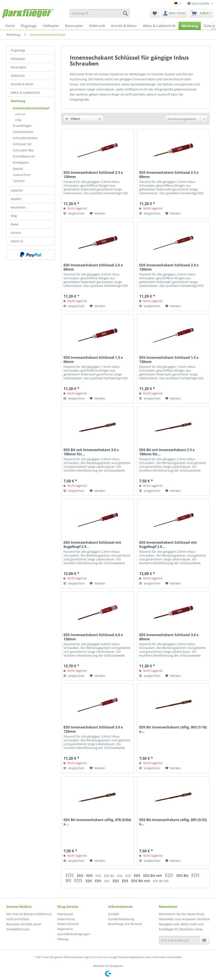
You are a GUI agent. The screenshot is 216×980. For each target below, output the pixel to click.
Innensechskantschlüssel (31, 108)
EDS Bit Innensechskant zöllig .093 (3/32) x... (173, 822)
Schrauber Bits (23, 150)
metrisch (20, 114)
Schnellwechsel (24, 156)
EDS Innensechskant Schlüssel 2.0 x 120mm (169, 267)
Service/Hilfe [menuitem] (199, 3)
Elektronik (18, 76)
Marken (16, 199)
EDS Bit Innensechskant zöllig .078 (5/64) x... (97, 822)
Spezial (18, 169)
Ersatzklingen (22, 126)
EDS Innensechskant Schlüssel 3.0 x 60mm (169, 637)
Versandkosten (99, 957)
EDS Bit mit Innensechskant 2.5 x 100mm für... (167, 452)
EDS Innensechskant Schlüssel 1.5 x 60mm (93, 360)
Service (16, 233)
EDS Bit (109, 876)
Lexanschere (22, 175)
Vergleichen (74, 213)
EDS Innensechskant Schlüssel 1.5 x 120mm (169, 360)
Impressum (65, 914)
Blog (14, 216)
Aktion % (17, 241)
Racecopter (19, 67)
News (15, 224)
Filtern (73, 119)
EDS (70, 875)
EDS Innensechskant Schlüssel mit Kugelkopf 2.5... (92, 545)
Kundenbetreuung (121, 919)
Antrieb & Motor (22, 84)
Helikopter (18, 59)
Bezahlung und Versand (125, 924)
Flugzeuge (18, 50)
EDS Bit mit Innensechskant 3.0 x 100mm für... (91, 452)
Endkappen (21, 162)
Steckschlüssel (23, 132)
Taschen (19, 181)
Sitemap (63, 939)
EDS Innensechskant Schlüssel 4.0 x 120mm (93, 637)
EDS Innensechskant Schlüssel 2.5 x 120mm (93, 175)
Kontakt (113, 914)
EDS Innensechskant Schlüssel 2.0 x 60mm (93, 267)
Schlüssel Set (22, 144)
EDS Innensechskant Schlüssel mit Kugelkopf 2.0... (168, 545)
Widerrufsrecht (68, 924)
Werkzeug (18, 101)
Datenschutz (66, 919)
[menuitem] (100, 13)
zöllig (18, 120)
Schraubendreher (25, 138)
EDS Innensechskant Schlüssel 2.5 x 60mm (169, 175)
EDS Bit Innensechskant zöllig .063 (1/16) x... (173, 729)
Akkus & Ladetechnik (25, 92)
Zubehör (17, 190)
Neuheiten (18, 207)
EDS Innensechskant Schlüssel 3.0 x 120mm (93, 729)
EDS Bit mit (153, 876)
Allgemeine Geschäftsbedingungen (74, 931)
